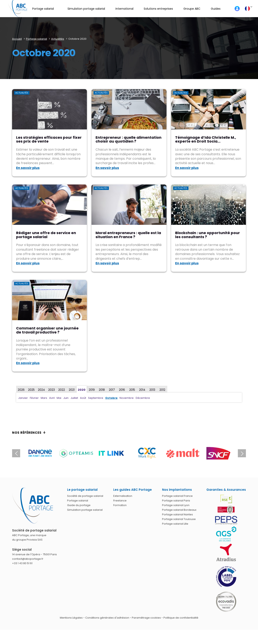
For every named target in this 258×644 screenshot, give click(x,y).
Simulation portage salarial (85, 510)
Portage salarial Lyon (176, 505)
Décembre (143, 398)
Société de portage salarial (85, 496)
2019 (92, 390)
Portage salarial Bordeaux (179, 510)
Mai (59, 398)
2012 (162, 390)
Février (34, 398)
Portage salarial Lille (175, 524)
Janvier (23, 398)
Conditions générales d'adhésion (107, 618)
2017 (112, 390)
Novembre (127, 398)
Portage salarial (78, 501)
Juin (66, 398)
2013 (152, 390)
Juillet (74, 398)
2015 (132, 390)
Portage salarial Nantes (177, 514)
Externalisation (123, 496)
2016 (122, 390)
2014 (142, 390)
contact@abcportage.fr (28, 559)
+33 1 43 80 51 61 (22, 563)
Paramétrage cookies (146, 618)
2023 (51, 390)
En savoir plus (28, 168)
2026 (21, 390)
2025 (31, 390)
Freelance (120, 501)
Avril (52, 398)
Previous (16, 453)
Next (242, 453)
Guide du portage (79, 505)
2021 (72, 390)
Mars (44, 398)
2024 (41, 390)
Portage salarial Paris (176, 501)
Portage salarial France (177, 496)
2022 (62, 390)
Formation (120, 505)
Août (83, 398)
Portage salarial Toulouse (179, 519)
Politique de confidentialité (181, 618)
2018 (102, 390)
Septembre (96, 398)
